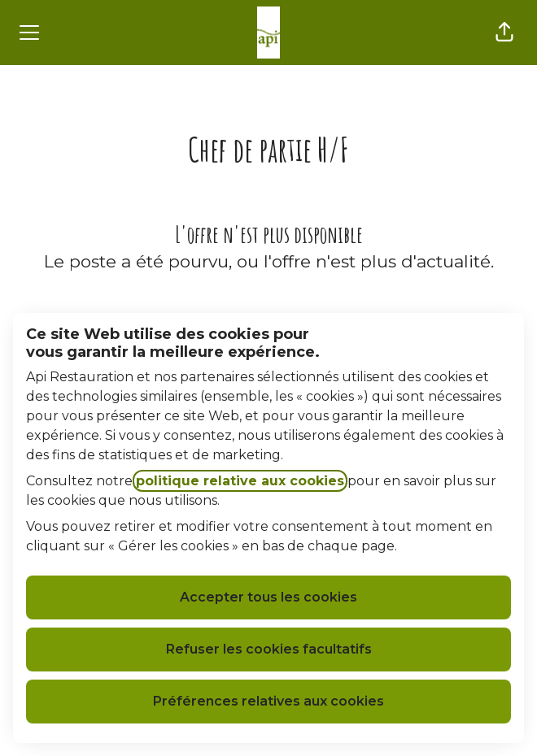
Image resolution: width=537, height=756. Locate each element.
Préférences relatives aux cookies (268, 701)
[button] (504, 33)
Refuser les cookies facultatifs (269, 649)
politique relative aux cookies (240, 481)
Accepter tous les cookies (268, 597)
